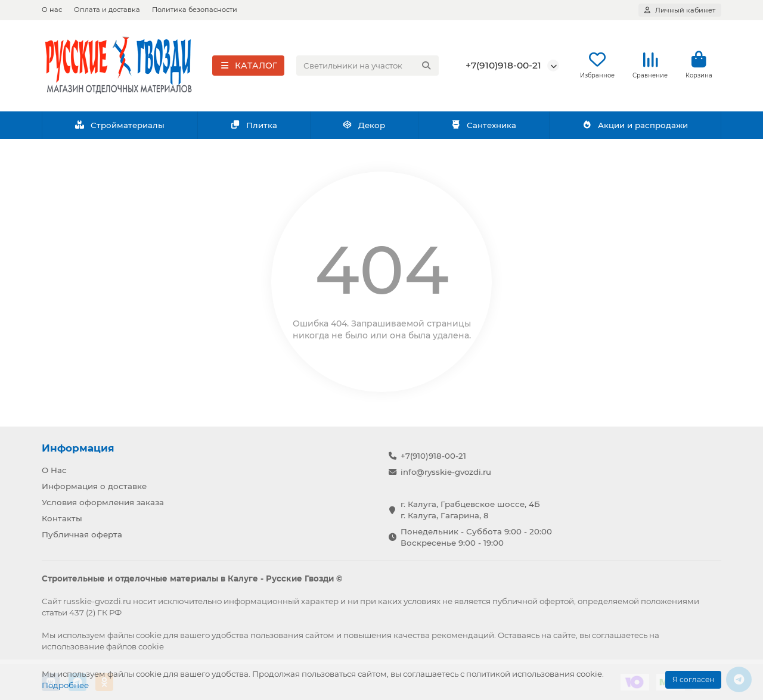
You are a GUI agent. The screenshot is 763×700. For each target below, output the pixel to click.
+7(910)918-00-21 (503, 66)
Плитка (254, 127)
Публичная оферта (82, 534)
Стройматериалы (120, 127)
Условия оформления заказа (103, 502)
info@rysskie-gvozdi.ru (446, 472)
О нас (52, 10)
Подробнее (65, 685)
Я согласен (693, 679)
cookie (149, 635)
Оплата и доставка (107, 10)
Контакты (62, 518)
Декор (364, 127)
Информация (78, 448)
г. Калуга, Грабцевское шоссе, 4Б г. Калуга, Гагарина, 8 (470, 510)
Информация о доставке (94, 486)
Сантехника (483, 127)
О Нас (54, 470)
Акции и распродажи (635, 127)
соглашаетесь (620, 635)
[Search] (368, 67)
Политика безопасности (195, 10)
